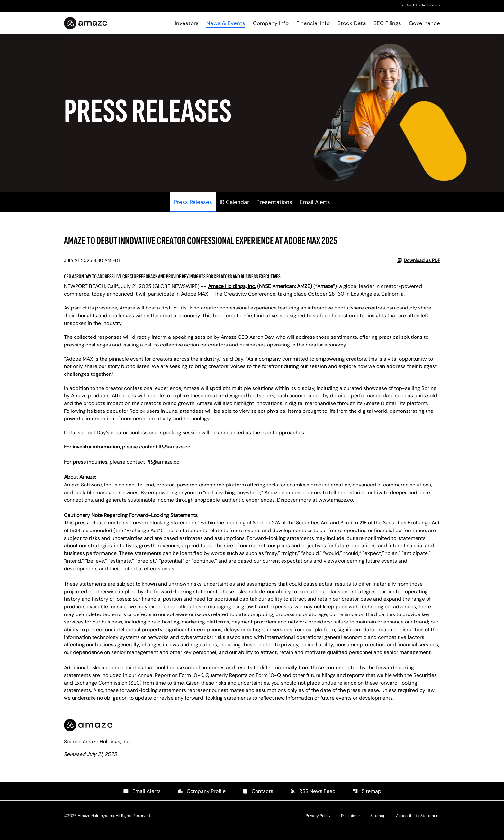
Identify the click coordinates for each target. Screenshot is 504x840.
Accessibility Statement (418, 825)
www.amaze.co (336, 506)
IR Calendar (234, 206)
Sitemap (367, 801)
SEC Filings (387, 23)
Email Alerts (315, 206)
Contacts (258, 801)
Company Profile (202, 801)
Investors (187, 23)
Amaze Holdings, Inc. (96, 825)
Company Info (271, 23)
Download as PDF (418, 264)
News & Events (226, 23)
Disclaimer (351, 825)
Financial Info (313, 23)
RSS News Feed (313, 801)
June (172, 416)
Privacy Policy (318, 825)
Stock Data (352, 23)
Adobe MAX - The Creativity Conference (229, 298)
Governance (424, 23)
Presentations (274, 206)
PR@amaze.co (163, 468)
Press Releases (193, 206)
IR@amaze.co (175, 452)
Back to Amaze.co (423, 5)
